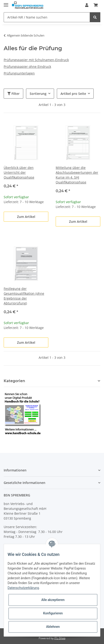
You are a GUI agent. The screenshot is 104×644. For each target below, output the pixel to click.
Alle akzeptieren (53, 600)
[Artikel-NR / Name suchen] (47, 17)
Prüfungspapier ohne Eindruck (27, 67)
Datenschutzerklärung (23, 588)
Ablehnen (53, 627)
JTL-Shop (60, 638)
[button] (87, 5)
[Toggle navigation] (6, 3)
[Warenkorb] (96, 5)
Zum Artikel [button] (26, 217)
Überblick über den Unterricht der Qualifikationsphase (19, 172)
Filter (13, 94)
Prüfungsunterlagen (19, 73)
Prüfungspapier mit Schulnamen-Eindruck (36, 60)
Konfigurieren (53, 613)
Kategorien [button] (14, 381)
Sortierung (38, 94)
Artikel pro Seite (73, 94)
